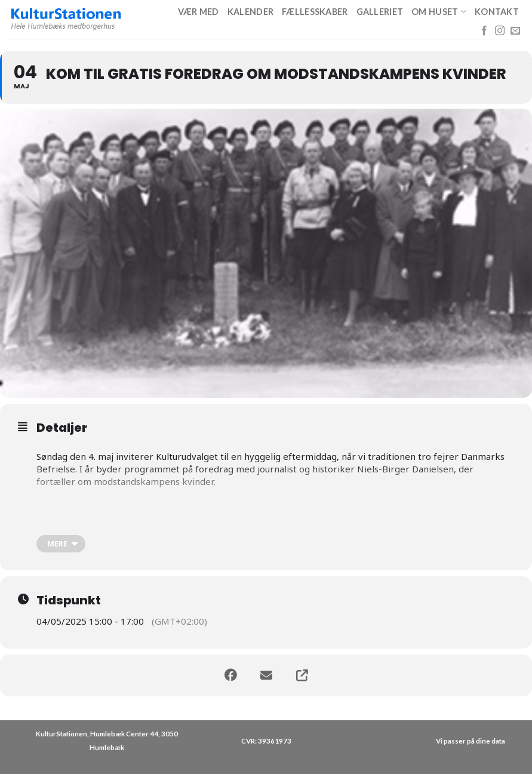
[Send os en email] (515, 31)
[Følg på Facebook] (484, 31)
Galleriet (380, 12)
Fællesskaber (315, 12)
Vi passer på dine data (471, 741)
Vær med (199, 12)
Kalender (250, 12)
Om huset (439, 12)
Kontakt (497, 12)
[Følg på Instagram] (500, 31)
